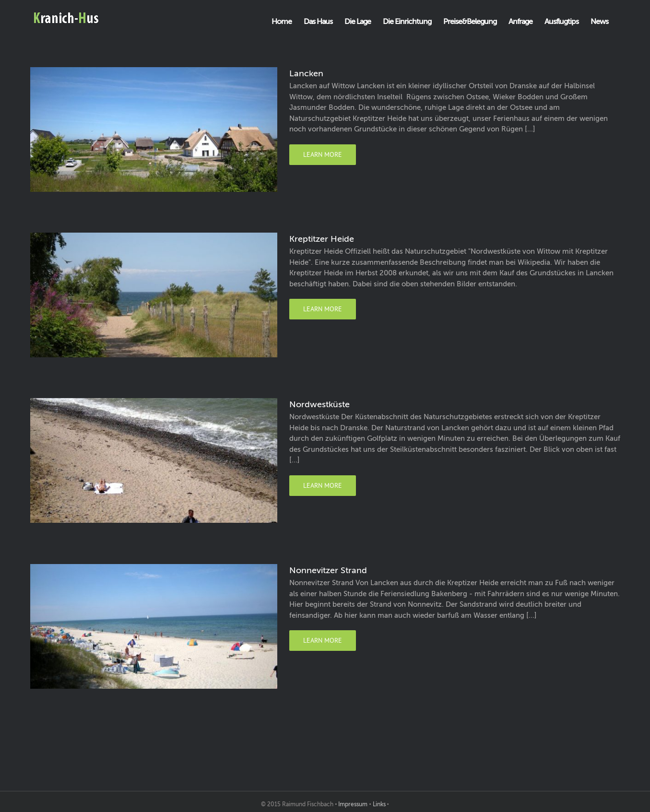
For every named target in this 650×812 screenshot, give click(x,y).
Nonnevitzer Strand (328, 570)
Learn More (323, 154)
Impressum (353, 804)
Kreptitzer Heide (322, 239)
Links (379, 804)
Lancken (306, 73)
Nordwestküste (319, 404)
